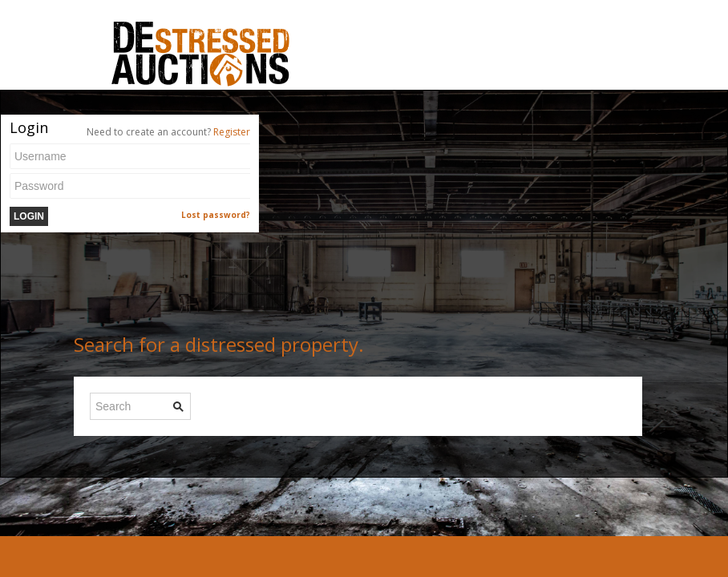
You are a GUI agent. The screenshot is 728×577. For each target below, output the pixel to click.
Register (232, 132)
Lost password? (216, 215)
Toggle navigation (89, 39)
